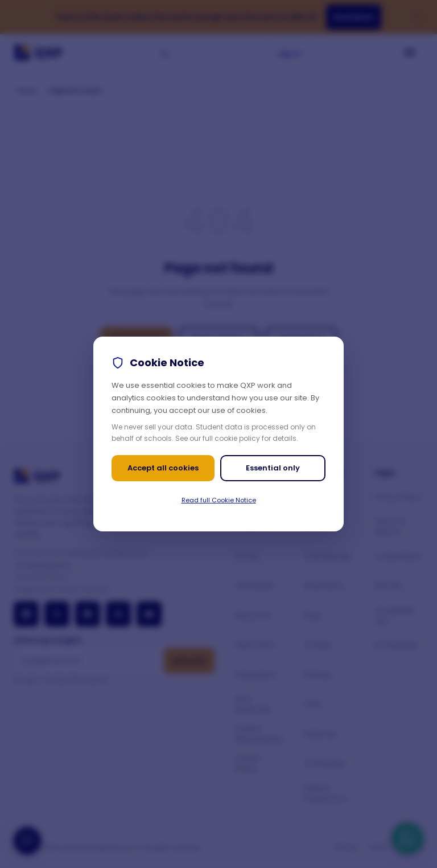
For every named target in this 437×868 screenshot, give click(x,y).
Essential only (273, 468)
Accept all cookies (163, 468)
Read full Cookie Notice (219, 500)
